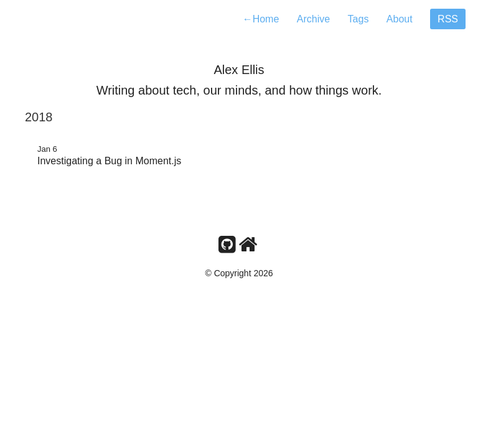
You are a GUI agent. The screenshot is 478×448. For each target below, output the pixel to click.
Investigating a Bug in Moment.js (109, 161)
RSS (448, 19)
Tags (358, 19)
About (400, 19)
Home (261, 19)
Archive (313, 19)
